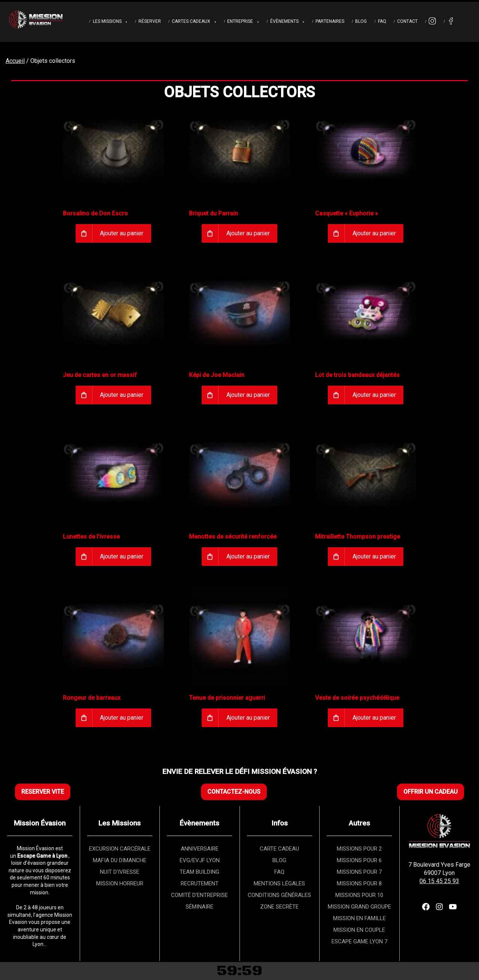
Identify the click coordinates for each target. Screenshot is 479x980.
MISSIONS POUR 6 (359, 860)
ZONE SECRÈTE (279, 907)
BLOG (279, 860)
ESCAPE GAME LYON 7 (359, 941)
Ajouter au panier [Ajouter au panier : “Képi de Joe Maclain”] (248, 395)
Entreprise (240, 21)
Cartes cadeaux (191, 21)
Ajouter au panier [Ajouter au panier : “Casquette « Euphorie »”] (374, 233)
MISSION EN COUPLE (359, 930)
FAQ (382, 21)
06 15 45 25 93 (439, 881)
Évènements (284, 21)
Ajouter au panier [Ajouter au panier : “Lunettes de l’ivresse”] (122, 556)
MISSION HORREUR (120, 883)
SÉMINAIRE (199, 907)
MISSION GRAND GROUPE (359, 907)
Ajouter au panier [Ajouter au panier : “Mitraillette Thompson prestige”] (374, 556)
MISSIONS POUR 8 (359, 883)
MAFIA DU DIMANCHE (120, 860)
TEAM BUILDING (199, 872)
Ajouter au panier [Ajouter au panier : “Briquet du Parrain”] (248, 233)
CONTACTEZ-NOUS (234, 792)
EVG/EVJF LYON (200, 860)
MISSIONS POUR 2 (359, 849)
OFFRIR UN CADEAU (431, 792)
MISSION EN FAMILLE (359, 918)
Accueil (15, 61)
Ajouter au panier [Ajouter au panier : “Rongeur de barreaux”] (122, 718)
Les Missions (107, 21)
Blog (361, 21)
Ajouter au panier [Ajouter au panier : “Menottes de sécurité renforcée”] (248, 556)
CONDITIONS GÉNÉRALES (279, 895)
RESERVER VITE (43, 792)
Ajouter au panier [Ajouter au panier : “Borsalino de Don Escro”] (122, 233)
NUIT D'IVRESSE (120, 872)
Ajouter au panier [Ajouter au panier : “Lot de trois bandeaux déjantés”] (374, 395)
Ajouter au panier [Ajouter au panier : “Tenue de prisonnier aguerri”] (248, 718)
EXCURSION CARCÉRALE (120, 849)
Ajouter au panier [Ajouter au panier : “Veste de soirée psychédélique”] (374, 718)
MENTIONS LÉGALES (279, 883)
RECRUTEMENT (200, 883)
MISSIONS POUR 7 (359, 872)
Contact (407, 21)
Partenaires (330, 21)
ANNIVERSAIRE (200, 849)
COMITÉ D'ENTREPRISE (199, 895)
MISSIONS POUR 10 (359, 895)
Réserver (150, 21)
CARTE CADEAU (279, 849)
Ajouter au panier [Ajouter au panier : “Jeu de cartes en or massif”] (122, 395)
